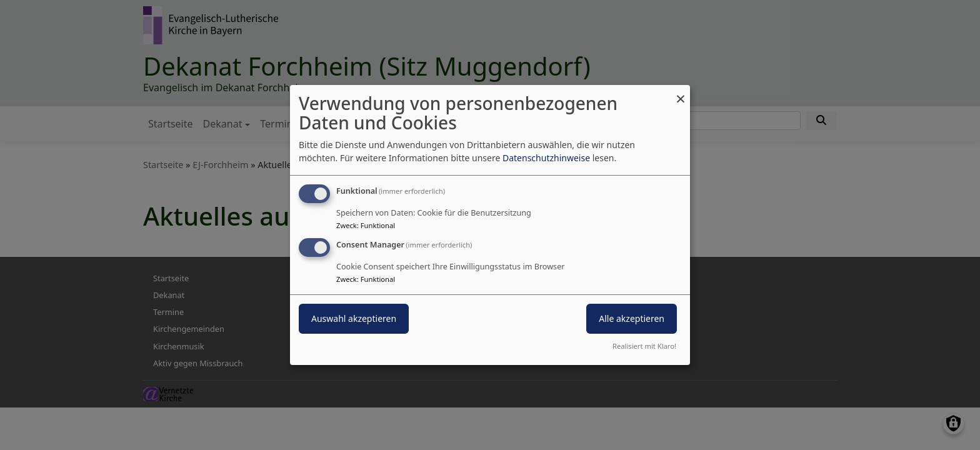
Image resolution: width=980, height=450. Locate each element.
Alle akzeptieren (632, 318)
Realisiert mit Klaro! (644, 346)
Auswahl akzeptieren (354, 318)
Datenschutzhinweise (546, 158)
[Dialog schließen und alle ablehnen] (681, 93)
